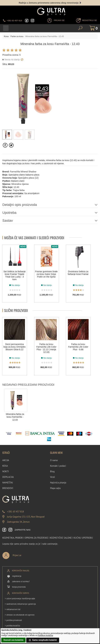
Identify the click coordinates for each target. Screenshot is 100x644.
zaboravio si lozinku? (21, 581)
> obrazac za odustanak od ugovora (20, 615)
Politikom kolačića (45, 635)
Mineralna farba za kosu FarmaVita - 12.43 (15, 417)
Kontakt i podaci (58, 466)
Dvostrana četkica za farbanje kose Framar (78, 273)
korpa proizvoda (19, 587)
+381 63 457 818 (16, 512)
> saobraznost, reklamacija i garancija (20, 604)
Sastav (8, 221)
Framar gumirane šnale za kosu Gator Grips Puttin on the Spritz (46, 274)
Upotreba (9, 213)
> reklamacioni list (13, 609)
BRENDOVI (8, 488)
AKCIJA (6, 460)
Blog (52, 471)
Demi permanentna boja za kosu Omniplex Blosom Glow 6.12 (15, 347)
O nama (54, 460)
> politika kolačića (12, 626)
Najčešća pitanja (58, 483)
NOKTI (6, 471)
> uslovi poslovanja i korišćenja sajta (20, 598)
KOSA (5, 466)
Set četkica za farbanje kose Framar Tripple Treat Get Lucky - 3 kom (15, 275)
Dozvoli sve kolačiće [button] (13, 640)
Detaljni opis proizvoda (20, 205)
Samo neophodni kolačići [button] (43, 640)
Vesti (52, 477)
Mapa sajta (55, 488)
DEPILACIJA (8, 477)
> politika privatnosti (13, 620)
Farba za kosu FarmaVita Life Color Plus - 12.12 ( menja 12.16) (46, 348)
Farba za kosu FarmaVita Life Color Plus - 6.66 (78, 347)
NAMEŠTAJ (8, 483)
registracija (17, 576)
